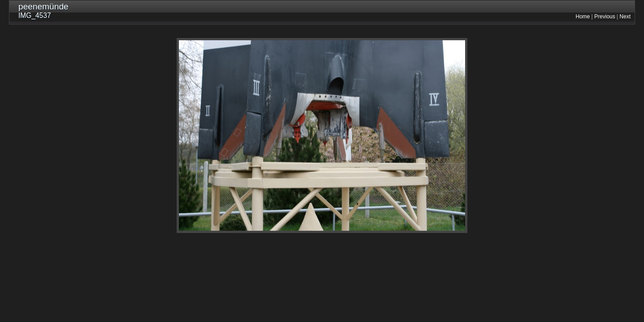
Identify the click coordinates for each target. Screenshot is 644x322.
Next (625, 17)
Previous (605, 17)
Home (583, 17)
